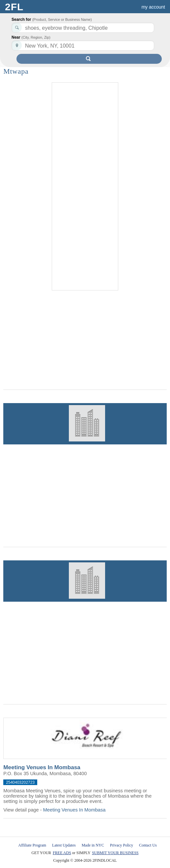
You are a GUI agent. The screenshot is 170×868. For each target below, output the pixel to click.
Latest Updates (64, 845)
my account (153, 7)
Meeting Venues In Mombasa (42, 767)
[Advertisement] (85, 187)
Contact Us (148, 845)
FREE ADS (62, 853)
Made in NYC (93, 845)
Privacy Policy (122, 845)
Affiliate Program (32, 845)
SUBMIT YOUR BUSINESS (115, 853)
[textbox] (83, 45)
